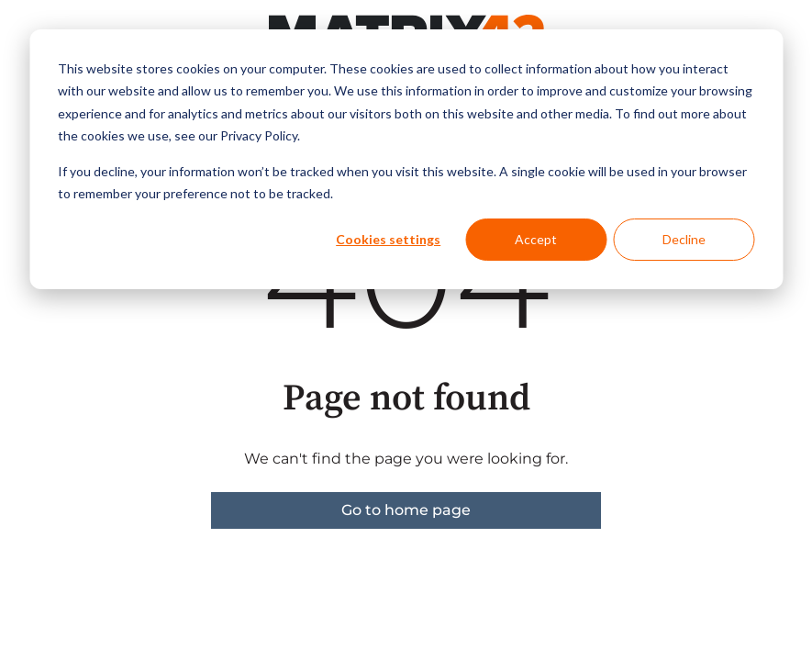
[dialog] (406, 159)
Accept (536, 239)
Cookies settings (388, 239)
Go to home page (406, 510)
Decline (684, 239)
